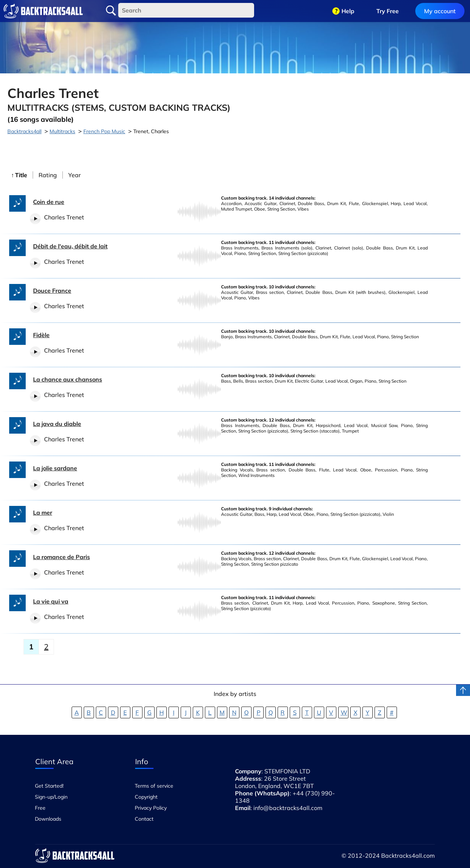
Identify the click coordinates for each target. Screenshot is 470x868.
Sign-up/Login (51, 797)
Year (75, 175)
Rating (48, 175)
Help (348, 11)
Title (21, 175)
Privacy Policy (151, 808)
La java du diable (57, 424)
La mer (43, 513)
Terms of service (154, 786)
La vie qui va (51, 601)
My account (440, 11)
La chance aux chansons (68, 379)
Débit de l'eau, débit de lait (70, 246)
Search (111, 11)
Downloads (48, 819)
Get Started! (49, 786)
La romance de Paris (62, 557)
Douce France (52, 291)
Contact (144, 819)
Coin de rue (49, 202)
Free (40, 808)
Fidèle (41, 335)
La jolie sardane (55, 468)
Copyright (146, 797)
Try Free (388, 11)
